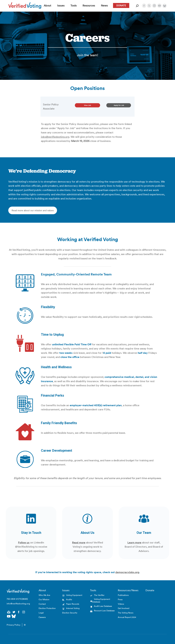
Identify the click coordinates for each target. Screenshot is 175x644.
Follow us (24, 542)
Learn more (134, 542)
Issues (66, 590)
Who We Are (44, 595)
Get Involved (124, 608)
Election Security (70, 613)
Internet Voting (73, 608)
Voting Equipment (74, 595)
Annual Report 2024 (127, 617)
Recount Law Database (104, 611)
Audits (69, 599)
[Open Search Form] (137, 6)
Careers (42, 617)
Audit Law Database (103, 606)
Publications (123, 595)
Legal (41, 613)
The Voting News (126, 613)
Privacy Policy (14, 625)
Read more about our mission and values (33, 210)
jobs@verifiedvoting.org (55, 137)
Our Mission (44, 599)
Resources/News (128, 590)
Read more (79, 542)
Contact (42, 604)
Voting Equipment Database (101, 600)
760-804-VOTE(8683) (17, 599)
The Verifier (99, 595)
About (42, 590)
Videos (121, 604)
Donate (150, 590)
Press (120, 599)
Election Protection (47, 608)
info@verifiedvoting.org (18, 604)
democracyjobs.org (127, 572)
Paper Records (73, 604)
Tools (93, 590)
